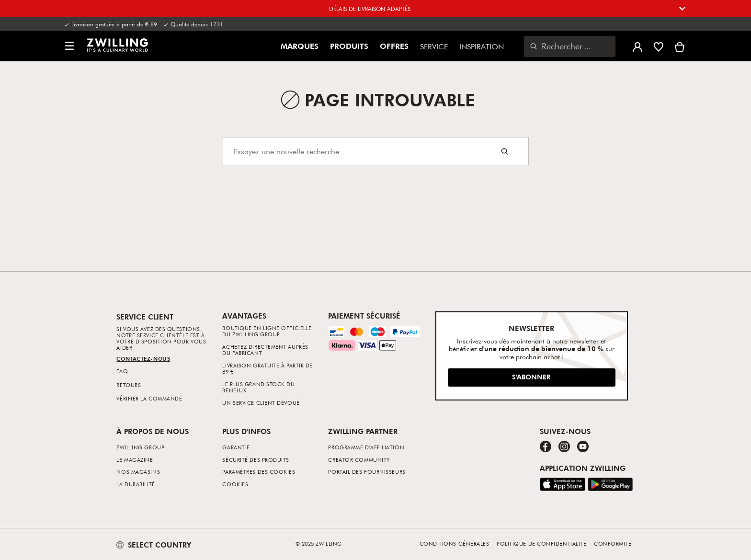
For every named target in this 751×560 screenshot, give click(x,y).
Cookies (235, 484)
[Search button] (505, 151)
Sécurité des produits (256, 460)
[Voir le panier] (680, 46)
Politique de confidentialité (541, 543)
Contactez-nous (143, 359)
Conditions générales (455, 543)
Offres (394, 46)
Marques (300, 46)
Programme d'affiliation (366, 447)
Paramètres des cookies (259, 472)
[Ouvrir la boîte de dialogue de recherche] (570, 46)
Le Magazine (135, 460)
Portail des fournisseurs (367, 472)
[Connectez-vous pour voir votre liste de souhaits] (659, 46)
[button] (69, 46)
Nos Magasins (138, 472)
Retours (129, 385)
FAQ (122, 371)
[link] (117, 45)
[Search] (376, 151)
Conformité (613, 543)
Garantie (236, 447)
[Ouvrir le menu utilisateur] (637, 46)
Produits (349, 46)
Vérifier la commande (149, 398)
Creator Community (359, 460)
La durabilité (136, 484)
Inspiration (482, 46)
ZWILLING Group (140, 447)
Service (434, 46)
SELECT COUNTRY (154, 545)
